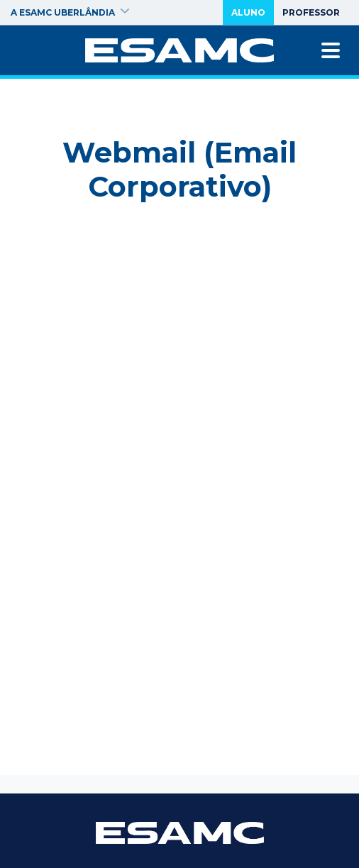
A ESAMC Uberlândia (70, 12)
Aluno (248, 12)
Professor (311, 12)
